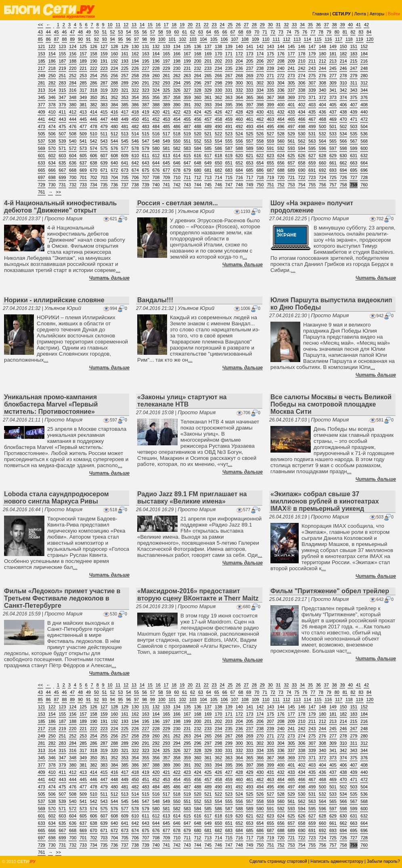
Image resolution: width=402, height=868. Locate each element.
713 (208, 177)
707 (146, 177)
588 (239, 148)
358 (177, 97)
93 (105, 39)
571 (63, 148)
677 (166, 170)
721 (291, 177)
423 (187, 112)
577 (125, 148)
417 (125, 112)
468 (322, 119)
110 (266, 39)
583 (187, 148)
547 (146, 141)
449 (125, 119)
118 (349, 39)
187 (63, 61)
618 (218, 156)
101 (172, 39)
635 (63, 163)
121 (42, 46)
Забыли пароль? (383, 861)
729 (42, 185)
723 (312, 177)
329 (208, 90)
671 (104, 170)
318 (94, 90)
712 (198, 177)
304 (281, 83)
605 (83, 156)
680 (198, 170)
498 (302, 126)
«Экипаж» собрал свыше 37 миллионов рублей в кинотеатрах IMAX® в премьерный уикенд (325, 501)
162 (135, 54)
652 (239, 163)
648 (198, 163)
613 (166, 156)
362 (218, 97)
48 (80, 32)
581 (166, 148)
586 (218, 148)
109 (255, 39)
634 (52, 163)
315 (63, 90)
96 (128, 39)
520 (198, 134)
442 (52, 119)
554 (218, 141)
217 (42, 68)
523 (229, 134)
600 (364, 148)
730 (52, 185)
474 (52, 126)
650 (218, 163)
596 (322, 148)
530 (302, 134)
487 (187, 126)
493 (250, 126)
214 (343, 61)
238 (260, 68)
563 (312, 141)
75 (297, 32)
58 (161, 32)
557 (250, 141)
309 (333, 83)
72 (273, 32)
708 (156, 177)
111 (276, 39)
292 (156, 83)
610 (135, 156)
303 (270, 83)
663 (354, 163)
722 (302, 177)
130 (135, 46)
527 (270, 134)
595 (312, 148)
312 (364, 83)
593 (291, 148)
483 (146, 126)
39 (342, 25)
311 (354, 83)
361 (208, 97)
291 (146, 83)
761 (42, 192)
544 (114, 141)
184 (364, 54)
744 (198, 185)
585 (208, 148)
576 (114, 148)
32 (286, 25)
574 (94, 148)
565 (333, 141)
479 (104, 126)
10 (110, 25)
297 (208, 83)
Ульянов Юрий (196, 211)
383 (104, 105)
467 (312, 119)
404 (322, 105)
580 (156, 148)
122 (52, 46)
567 (354, 141)
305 (291, 83)
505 (42, 134)
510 (94, 134)
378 (52, 105)
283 (63, 83)
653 (250, 163)
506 (52, 134)
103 (193, 39)
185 (42, 61)
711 (187, 177)
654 (260, 163)
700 (73, 177)
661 (333, 163)
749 (250, 185)
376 (364, 97)
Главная (321, 14)
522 (218, 134)
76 (305, 32)
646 (177, 163)
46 (65, 32)
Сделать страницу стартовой (278, 861)
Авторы (377, 14)
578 (135, 148)
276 (322, 76)
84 (369, 32)
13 (134, 25)
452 (156, 119)
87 (57, 39)
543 (104, 141)
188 (73, 61)
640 (114, 163)
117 (339, 39)
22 (206, 25)
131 (146, 46)
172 (239, 54)
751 (270, 185)
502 (343, 126)
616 (198, 156)
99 (153, 39)
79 (329, 32)
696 (364, 170)
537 (42, 141)
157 (83, 54)
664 (364, 163)
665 (42, 170)
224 (114, 68)
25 (230, 25)
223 (104, 68)
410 (52, 112)
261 (166, 76)
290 (135, 83)
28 (254, 25)
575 (104, 148)
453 (166, 119)
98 (144, 39)
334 (260, 90)
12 (126, 25)
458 (218, 119)
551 (187, 141)
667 (63, 170)
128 (114, 46)
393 (208, 105)
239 (270, 68)
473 (42, 126)
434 (302, 112)
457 (208, 119)
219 (63, 68)
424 (198, 112)
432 (281, 112)
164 (156, 54)
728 (364, 177)
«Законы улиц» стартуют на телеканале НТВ (182, 401)
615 (187, 156)
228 (156, 68)
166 (177, 54)
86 (48, 39)
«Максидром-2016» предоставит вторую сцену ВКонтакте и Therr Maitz (198, 595)
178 (302, 54)
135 (187, 46)
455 (187, 119)
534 (343, 134)
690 (302, 170)
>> (58, 192)
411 (63, 112)
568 (364, 141)
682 (218, 170)
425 (208, 112)
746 (218, 185)
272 (281, 76)
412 (73, 112)
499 (312, 126)
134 (177, 46)
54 (128, 32)
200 (198, 61)
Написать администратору (337, 861)
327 (187, 90)
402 (302, 105)
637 (83, 163)
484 (156, 126)
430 (260, 112)
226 (135, 68)
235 (229, 68)
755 (312, 185)
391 (187, 105)
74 (289, 32)
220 (73, 68)
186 (52, 61)
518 (177, 134)
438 (343, 112)
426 (218, 112)
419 (146, 112)
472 (364, 119)
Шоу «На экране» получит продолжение (312, 207)
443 (63, 119)
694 (343, 170)
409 (42, 112)
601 (42, 156)
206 (260, 61)
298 (218, 83)
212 (322, 61)
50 (96, 32)
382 (94, 105)
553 (208, 141)
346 (52, 97)
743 (187, 185)
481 (125, 126)
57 (153, 32)
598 (343, 148)
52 (113, 32)
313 (42, 90)
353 (125, 97)
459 (229, 119)
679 (187, 170)
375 (354, 97)
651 (229, 163)
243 (312, 68)
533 (333, 134)
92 (96, 39)
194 (135, 61)
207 (270, 61)
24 (222, 25)
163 (146, 54)
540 (73, 141)
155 (63, 54)
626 (302, 156)
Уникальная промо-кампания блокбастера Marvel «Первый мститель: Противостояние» (51, 404)
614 (177, 156)
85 (40, 39)
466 (302, 119)
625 (291, 156)
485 (166, 126)
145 (291, 46)
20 (190, 25)
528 (281, 134)
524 (239, 134)
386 (135, 105)
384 (114, 105)
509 (83, 134)
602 (52, 156)
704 (114, 177)
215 (354, 61)
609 (125, 156)
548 (156, 141)
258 (135, 76)
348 (73, 97)
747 (229, 185)
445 (83, 119)
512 (114, 134)
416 (114, 112)
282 (52, 83)
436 (322, 112)
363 (229, 97)
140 (239, 46)
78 (321, 32)
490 (218, 126)
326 (177, 90)
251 (63, 76)
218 (52, 68)
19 (182, 25)
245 (333, 68)
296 (198, 83)
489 (208, 126)
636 (73, 163)
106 (224, 39)
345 (42, 97)
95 (121, 39)
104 (203, 39)
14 (142, 25)
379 (63, 105)
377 (42, 105)
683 (229, 170)
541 (83, 141)
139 (229, 46)
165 (166, 54)
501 (333, 126)
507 (63, 134)
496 (281, 126)
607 (104, 156)
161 (125, 54)
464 (281, 119)
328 (198, 90)
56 (144, 32)
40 (350, 25)
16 (158, 25)
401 (291, 105)
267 (229, 76)
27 (246, 25)
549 (166, 141)
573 (83, 148)
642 (135, 163)
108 (245, 39)
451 (146, 119)
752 (281, 185)
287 (104, 83)
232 (198, 68)
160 (114, 54)
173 (250, 54)
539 (63, 141)
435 (312, 112)
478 (94, 126)
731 (63, 185)
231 (187, 68)
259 (146, 76)
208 (281, 61)
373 (333, 97)
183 (354, 54)
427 (229, 112)
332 (239, 90)
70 (257, 32)
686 (260, 170)
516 (156, 134)
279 (354, 76)
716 (239, 177)
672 (114, 170)
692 (322, 170)
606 (94, 156)
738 (135, 185)
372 (322, 97)
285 (83, 83)
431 (270, 112)
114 (308, 39)
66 (225, 32)
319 (104, 90)
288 (114, 83)
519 (187, 134)
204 (239, 61)
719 (270, 177)
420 (156, 112)
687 (270, 170)
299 (229, 83)
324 (156, 90)
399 (270, 105)
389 (166, 105)
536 (364, 134)
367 (270, 97)
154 (52, 54)
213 (333, 61)
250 (52, 76)
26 (238, 25)
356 (156, 97)
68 (241, 32)
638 (94, 163)
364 (239, 97)
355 (146, 97)
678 (177, 170)
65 (217, 32)
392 (198, 105)
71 (265, 32)
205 (250, 61)
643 (146, 163)
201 (208, 61)
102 (182, 39)
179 (312, 54)
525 (250, 134)
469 (333, 119)
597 (333, 148)
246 (343, 68)
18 (174, 25)
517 (166, 134)
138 (218, 46)
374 (343, 97)
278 (343, 76)
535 (354, 134)
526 (260, 134)
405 (333, 105)
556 (239, 141)
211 (312, 61)
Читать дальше (109, 278)
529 (291, 134)
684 (239, 170)
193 (125, 61)
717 (250, 177)
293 (166, 83)
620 (239, 156)
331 (229, 90)
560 (281, 141)
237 (250, 68)
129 (125, 46)
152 (364, 46)
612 (156, 156)
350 (94, 97)
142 (260, 46)
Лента (360, 14)
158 (94, 54)
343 (354, 90)
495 (270, 126)
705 (125, 177)
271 (270, 76)
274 (302, 76)
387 (146, 105)
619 (229, 156)
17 (166, 25)
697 (42, 177)
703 (104, 177)
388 (156, 105)
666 (52, 170)
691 (312, 170)
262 (177, 76)
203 (229, 61)
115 (318, 39)
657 (291, 163)
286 (94, 83)
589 (250, 148)
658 (302, 163)
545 (125, 141)
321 (125, 90)
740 (156, 185)
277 (333, 76)
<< (40, 25)
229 (166, 68)
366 (260, 97)
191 (104, 61)
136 (198, 46)
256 (114, 76)
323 (146, 90)
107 (234, 39)
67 (233, 32)
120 (370, 39)
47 (72, 32)
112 (287, 39)
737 (125, 185)
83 (361, 32)
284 (73, 83)
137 (208, 46)
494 (260, 126)
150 (343, 46)
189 (83, 61)
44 (48, 32)
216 (364, 61)
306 (302, 83)
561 (291, 141)
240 (281, 68)
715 (229, 177)
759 (354, 185)
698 (52, 177)
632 (364, 156)
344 (364, 90)
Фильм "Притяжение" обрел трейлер (330, 591)
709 (166, 177)
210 (302, 61)
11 (118, 25)
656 (281, 163)
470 (343, 119)
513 (125, 134)
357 (166, 97)
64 (209, 32)
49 (88, 32)
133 (166, 46)
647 (187, 163)
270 (260, 76)
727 (354, 177)
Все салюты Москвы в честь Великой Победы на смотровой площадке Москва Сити (331, 404)
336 (281, 90)
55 (136, 32)
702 (94, 177)
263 (187, 76)
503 (354, 126)
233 (208, 68)
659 (312, 163)
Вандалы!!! (155, 300)
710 (177, 177)
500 (322, 126)
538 (52, 141)
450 (135, 119)
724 (322, 177)
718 (260, 177)
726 (343, 177)
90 (80, 39)
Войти (394, 14)
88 (65, 39)
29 (262, 25)
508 (73, 134)
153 (42, 54)
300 (239, 83)
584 (198, 148)
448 (114, 119)
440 (364, 112)
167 (187, 54)
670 (94, 170)
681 (208, 170)
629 (333, 156)
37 (327, 25)
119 (360, 39)
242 (302, 68)
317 (83, 90)
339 (312, 90)
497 (291, 126)
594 (302, 148)
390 (177, 105)
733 (83, 185)
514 (135, 134)
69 (249, 32)
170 (218, 54)
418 (135, 112)
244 (322, 68)
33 (294, 25)
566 (343, 141)
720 (281, 177)
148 (322, 46)
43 (40, 32)
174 (260, 54)
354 (135, 97)
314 (52, 90)
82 (353, 32)
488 (198, 126)
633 (42, 163)
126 (94, 46)
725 (333, 177)
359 (187, 97)
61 (184, 32)
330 (218, 90)
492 (239, 126)
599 (354, 148)
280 (364, 76)
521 (208, 134)
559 (270, 141)
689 (291, 170)
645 (166, 163)
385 (125, 105)
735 (104, 185)
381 (83, 105)
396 (239, 105)
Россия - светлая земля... (178, 203)
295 (187, 83)
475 (63, 126)
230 (177, 68)
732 (73, 185)
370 (302, 97)
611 (146, 156)
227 (146, 68)
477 (83, 126)
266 (218, 76)
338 (302, 90)
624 (281, 156)
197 (166, 61)
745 (208, 185)
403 (312, 105)
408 (364, 105)
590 (260, 148)
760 (364, 185)
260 (156, 76)
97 (136, 39)
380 (73, 105)
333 (250, 90)
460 (239, 119)
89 (72, 39)
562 (302, 141)
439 (354, 112)
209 (291, 61)
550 (177, 141)
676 (156, 170)
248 (364, 68)
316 (73, 90)
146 (302, 46)
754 (302, 185)
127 (104, 46)
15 (150, 25)
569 (42, 148)
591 (270, 148)
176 (281, 54)
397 (250, 105)
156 (73, 54)
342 (343, 90)
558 (260, 141)
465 (291, 119)
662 (343, 163)
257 (125, 76)
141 (250, 46)
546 (135, 141)
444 (73, 119)
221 (83, 68)
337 (291, 90)
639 (104, 163)
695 (354, 170)
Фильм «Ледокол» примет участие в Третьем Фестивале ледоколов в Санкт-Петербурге (62, 598)
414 (94, 112)
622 (260, 156)
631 (354, 156)
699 (63, 177)
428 (239, 112)
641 (125, 163)
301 (250, 83)
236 (239, 68)
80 (337, 32)
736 (114, 185)
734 (94, 185)
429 (250, 112)
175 (270, 54)
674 (135, 170)
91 (88, 39)
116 (328, 39)
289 (125, 83)
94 (113, 39)
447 (104, 119)
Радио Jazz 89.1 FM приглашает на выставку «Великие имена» (192, 498)
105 (214, 39)
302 (260, 83)
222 (94, 68)
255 (104, 76)
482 (135, 126)
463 (270, 119)
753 (291, 185)
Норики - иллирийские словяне (54, 300)
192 (114, 61)
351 (104, 97)
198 (177, 61)
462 (260, 119)
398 (260, 105)
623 (270, 156)
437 (333, 112)
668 (73, 170)
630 (343, 156)
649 (208, 163)
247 (354, 68)
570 (52, 148)
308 (322, 83)
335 (270, 90)
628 (322, 156)
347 (63, 97)
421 (166, 112)
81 (345, 32)
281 (42, 83)
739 (146, 185)
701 (83, 177)
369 (291, 97)
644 (156, 163)
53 (121, 32)
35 (310, 25)
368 (281, 97)
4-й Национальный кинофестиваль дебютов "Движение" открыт (60, 207)
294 (177, 83)
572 (73, 148)
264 (198, 76)
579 (146, 148)
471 (354, 119)
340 (322, 90)
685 (250, 170)
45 (57, 32)
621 (250, 156)
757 (333, 185)
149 (333, 46)
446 (94, 119)
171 (229, 54)
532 (322, 134)
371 (312, 97)
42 (366, 25)
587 (229, 148)
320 (114, 90)
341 (333, 90)
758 (343, 185)
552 (198, 141)
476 (73, 126)
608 (114, 156)
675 (146, 170)
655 (270, 163)
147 (312, 46)
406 (343, 105)
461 (250, 119)
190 (94, 61)
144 (281, 46)
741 (166, 185)
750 (260, 185)
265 (208, 76)
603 (63, 156)
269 (250, 76)
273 (291, 76)
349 (83, 97)
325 (166, 90)
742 (177, 185)
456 (198, 119)
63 (201, 32)
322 (135, 90)
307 (312, 83)
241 (291, 68)
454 (177, 119)
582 (177, 148)
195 (146, 61)
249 (42, 76)
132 (156, 46)
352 (114, 97)
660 (322, 163)
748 (239, 185)
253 (83, 76)
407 (354, 105)
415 (104, 112)
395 (229, 105)
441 (42, 119)
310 (343, 83)
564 (322, 141)
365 (250, 97)
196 (156, 61)
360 (198, 97)
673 (125, 170)
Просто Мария (63, 218)
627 (312, 156)
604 (73, 156)
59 (169, 32)
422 (177, 112)
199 (187, 61)
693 (333, 170)
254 (94, 76)
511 (104, 134)
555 (229, 141)
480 (114, 126)
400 (281, 105)
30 (270, 25)
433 (291, 112)
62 (193, 32)
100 (162, 39)
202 (218, 61)
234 (218, 68)
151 (354, 46)
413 (83, 112)
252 (73, 76)
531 (312, 134)
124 (73, 46)
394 (218, 105)
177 (291, 54)
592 (281, 148)
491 (229, 126)
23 (214, 25)
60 (177, 32)
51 (105, 32)
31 (278, 25)
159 (104, 54)
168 (198, 54)
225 (125, 68)
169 (208, 54)
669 (83, 170)
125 (83, 46)
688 (281, 170)
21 (198, 25)
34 (302, 25)
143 (270, 46)
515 (146, 134)
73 (281, 32)
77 (313, 32)
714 (218, 177)
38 (335, 25)
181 (333, 54)
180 (322, 54)
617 (208, 156)
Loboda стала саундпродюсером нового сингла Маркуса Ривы (57, 498)
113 (297, 39)
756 (322, 185)
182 (343, 54)
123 (63, 46)
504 (364, 126)
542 (94, 141)
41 (358, 25)
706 (135, 177)
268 (239, 76)
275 (312, 76)
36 (318, 25)
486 (177, 126)
